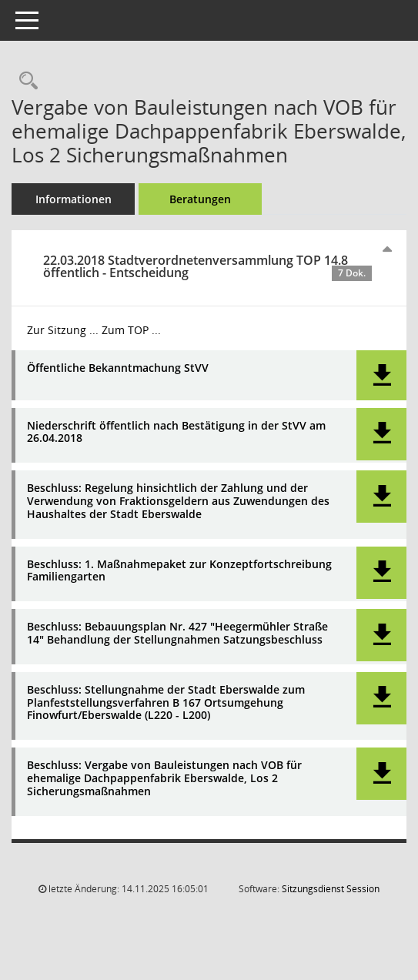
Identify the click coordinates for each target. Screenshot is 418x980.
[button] (381, 375)
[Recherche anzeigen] (25, 81)
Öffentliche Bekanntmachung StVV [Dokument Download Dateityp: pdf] (118, 368)
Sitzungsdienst (331, 889)
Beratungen (200, 199)
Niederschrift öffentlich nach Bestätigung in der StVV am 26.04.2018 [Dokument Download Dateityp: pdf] (176, 433)
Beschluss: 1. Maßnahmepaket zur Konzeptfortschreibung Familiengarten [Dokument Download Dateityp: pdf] (179, 571)
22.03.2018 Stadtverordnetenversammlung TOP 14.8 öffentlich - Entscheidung (207, 266)
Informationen (74, 199)
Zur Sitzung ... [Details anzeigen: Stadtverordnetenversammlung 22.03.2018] (63, 330)
